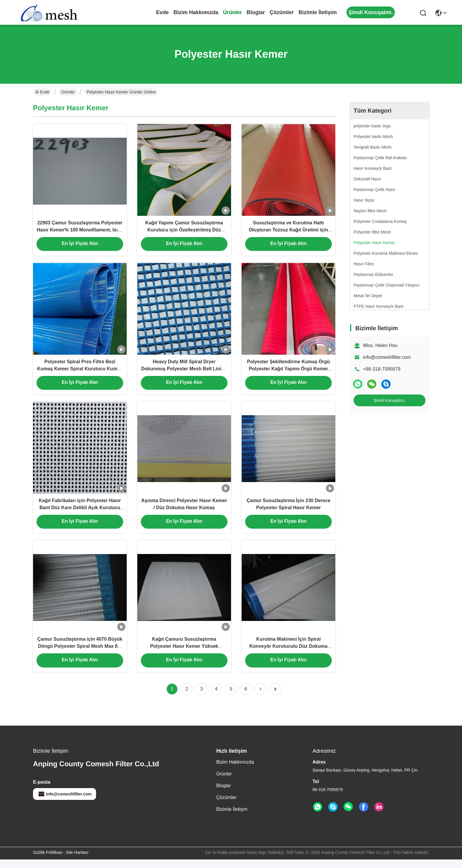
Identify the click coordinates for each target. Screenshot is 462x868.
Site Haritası (77, 861)
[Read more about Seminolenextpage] (260, 698)
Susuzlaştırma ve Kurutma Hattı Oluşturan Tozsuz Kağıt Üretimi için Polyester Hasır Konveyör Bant (288, 232)
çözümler (282, 12)
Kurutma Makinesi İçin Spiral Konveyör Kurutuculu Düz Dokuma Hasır (289, 654)
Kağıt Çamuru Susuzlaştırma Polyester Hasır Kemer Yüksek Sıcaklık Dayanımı (184, 654)
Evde (162, 12)
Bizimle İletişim (318, 12)
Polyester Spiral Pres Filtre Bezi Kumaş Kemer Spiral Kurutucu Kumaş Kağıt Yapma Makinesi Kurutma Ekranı (80, 373)
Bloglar (256, 12)
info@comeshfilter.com (387, 357)
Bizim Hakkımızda (196, 12)
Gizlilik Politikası (48, 861)
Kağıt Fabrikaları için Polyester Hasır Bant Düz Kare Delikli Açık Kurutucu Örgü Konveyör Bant (80, 513)
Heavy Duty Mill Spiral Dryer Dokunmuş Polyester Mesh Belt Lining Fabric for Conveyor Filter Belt (184, 373)
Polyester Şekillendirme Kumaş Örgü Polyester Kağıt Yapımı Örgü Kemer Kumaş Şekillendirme (288, 373)
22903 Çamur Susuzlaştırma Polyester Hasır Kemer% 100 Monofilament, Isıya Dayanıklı (80, 232)
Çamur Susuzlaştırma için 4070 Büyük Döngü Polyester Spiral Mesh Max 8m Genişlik (80, 654)
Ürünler (232, 12)
